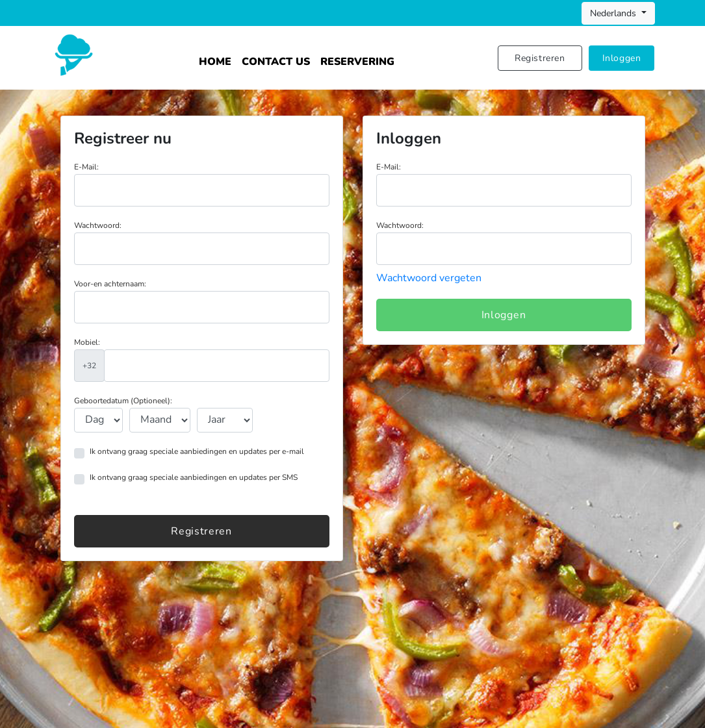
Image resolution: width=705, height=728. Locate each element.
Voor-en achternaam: (110, 284)
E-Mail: (86, 167)
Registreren (540, 58)
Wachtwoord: (98, 225)
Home (215, 62)
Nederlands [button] (614, 13)
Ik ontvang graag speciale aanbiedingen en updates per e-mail (197, 451)
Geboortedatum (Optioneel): (123, 401)
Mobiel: (87, 342)
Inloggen (622, 58)
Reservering (357, 62)
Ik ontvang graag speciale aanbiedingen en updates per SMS (194, 477)
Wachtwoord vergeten (429, 278)
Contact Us (276, 62)
